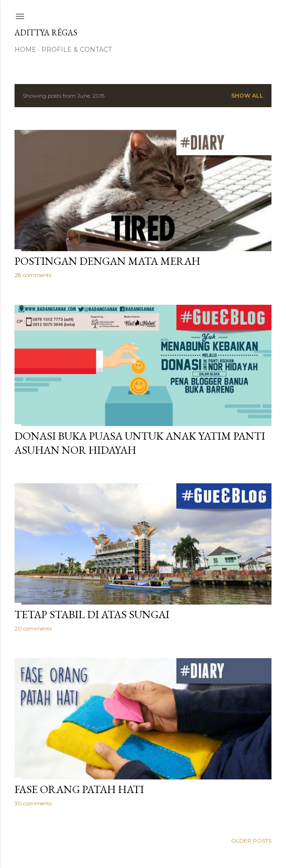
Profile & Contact (76, 50)
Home (25, 50)
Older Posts (251, 841)
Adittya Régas (46, 32)
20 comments (33, 628)
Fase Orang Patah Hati (79, 789)
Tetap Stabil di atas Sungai (92, 614)
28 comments (33, 275)
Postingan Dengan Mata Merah (107, 261)
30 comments (33, 803)
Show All (247, 96)
